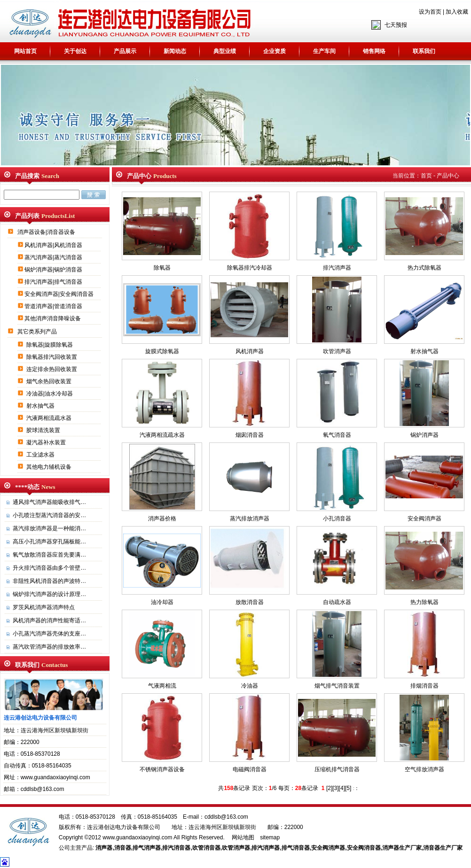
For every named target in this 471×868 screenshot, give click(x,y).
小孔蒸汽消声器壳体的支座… (49, 634)
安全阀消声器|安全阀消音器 (60, 294)
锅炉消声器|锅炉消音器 (54, 270)
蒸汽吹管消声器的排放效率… (49, 647)
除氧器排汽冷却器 (250, 268)
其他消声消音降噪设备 (53, 318)
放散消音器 (250, 602)
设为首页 (430, 12)
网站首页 (25, 51)
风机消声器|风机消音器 (54, 245)
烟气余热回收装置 (50, 381)
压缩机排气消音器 (337, 769)
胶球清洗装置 (44, 430)
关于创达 (75, 51)
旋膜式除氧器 (162, 351)
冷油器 (250, 686)
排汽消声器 (337, 268)
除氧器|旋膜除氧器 (50, 345)
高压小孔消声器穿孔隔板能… (49, 542)
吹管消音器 (206, 848)
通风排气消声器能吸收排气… (49, 502)
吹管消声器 (337, 351)
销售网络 (374, 51)
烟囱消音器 (250, 435)
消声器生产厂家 (402, 848)
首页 (426, 176)
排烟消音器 (424, 686)
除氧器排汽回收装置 (52, 357)
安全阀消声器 (424, 519)
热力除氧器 (424, 602)
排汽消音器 (176, 848)
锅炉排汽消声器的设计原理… (49, 594)
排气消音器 (296, 848)
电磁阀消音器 (250, 769)
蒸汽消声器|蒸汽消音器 (54, 257)
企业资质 (275, 51)
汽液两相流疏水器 (50, 418)
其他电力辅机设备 (50, 467)
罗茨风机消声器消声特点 (44, 607)
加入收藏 (457, 12)
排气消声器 (147, 848)
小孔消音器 (337, 519)
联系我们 (424, 51)
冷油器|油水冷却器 (50, 394)
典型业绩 (225, 51)
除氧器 (162, 268)
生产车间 (324, 51)
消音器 (123, 848)
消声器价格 (162, 519)
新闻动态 (175, 51)
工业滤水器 (41, 455)
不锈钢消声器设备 (162, 769)
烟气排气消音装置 (337, 686)
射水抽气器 (41, 406)
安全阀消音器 (364, 848)
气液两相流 (162, 686)
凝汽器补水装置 (47, 442)
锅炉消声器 (424, 435)
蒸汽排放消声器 (250, 519)
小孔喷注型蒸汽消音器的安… (49, 515)
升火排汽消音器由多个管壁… (49, 568)
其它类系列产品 (38, 332)
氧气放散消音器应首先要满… (49, 555)
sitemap (270, 837)
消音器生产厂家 (443, 848)
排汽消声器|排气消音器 (54, 282)
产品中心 (448, 176)
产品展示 (125, 51)
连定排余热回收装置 (52, 369)
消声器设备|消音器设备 (47, 232)
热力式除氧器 (424, 268)
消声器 (104, 848)
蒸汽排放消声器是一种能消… (49, 528)
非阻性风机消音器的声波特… (49, 581)
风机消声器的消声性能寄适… (49, 620)
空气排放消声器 (424, 769)
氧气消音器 (337, 435)
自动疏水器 (337, 602)
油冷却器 (162, 602)
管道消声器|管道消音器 (54, 306)
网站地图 (243, 837)
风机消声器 (250, 351)
